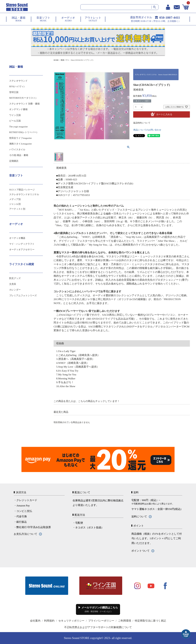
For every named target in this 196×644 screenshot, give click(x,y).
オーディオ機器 (17, 238)
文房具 (13, 284)
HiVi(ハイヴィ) (17, 86)
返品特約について (142, 123)
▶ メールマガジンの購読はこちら (98, 609)
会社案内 (35, 621)
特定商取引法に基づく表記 (150, 621)
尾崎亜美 (138, 90)
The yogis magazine (18, 127)
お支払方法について (25, 534)
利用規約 (49, 621)
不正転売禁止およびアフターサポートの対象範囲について (98, 627)
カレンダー (15, 290)
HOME (56, 60)
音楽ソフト (65, 60)
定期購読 (14, 161)
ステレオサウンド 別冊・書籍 (24, 104)
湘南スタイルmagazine (20, 144)
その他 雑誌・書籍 (19, 155)
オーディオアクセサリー (22, 250)
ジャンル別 (15, 204)
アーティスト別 (17, 209)
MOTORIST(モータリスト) (23, 98)
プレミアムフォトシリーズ (23, 296)
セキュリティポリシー (71, 621)
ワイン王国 (15, 115)
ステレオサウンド (18, 81)
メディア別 (15, 199)
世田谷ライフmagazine (20, 138)
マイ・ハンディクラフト (22, 244)
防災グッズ (15, 278)
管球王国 (14, 92)
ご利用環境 (125, 621)
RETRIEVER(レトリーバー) (23, 132)
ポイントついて (140, 551)
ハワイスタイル (17, 150)
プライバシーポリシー (101, 621)
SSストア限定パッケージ (22, 190)
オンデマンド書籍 (18, 109)
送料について (139, 517)
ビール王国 (15, 121)
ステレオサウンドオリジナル (24, 194)
